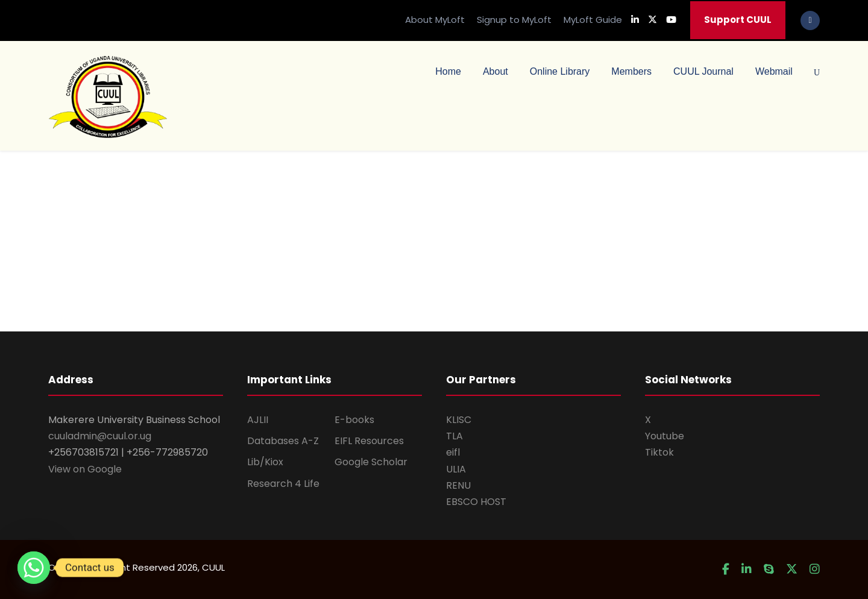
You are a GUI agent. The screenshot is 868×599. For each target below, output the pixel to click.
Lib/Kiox (265, 462)
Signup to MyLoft (514, 20)
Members (631, 71)
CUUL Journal (703, 71)
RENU (458, 485)
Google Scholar (371, 462)
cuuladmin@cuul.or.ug (100, 436)
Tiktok (659, 452)
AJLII (258, 420)
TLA (454, 436)
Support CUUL (738, 20)
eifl (453, 452)
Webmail (774, 71)
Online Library (560, 71)
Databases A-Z (283, 441)
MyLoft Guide (593, 20)
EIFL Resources (369, 441)
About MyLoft (435, 20)
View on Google (85, 469)
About (495, 71)
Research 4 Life (283, 484)
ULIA (456, 469)
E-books (354, 420)
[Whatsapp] (34, 568)
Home (448, 71)
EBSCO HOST (476, 502)
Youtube (665, 436)
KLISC (459, 420)
